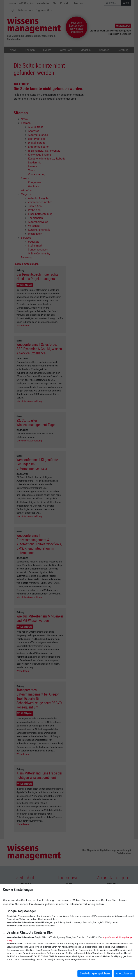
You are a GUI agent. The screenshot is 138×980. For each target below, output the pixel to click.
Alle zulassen (124, 973)
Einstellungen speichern (95, 973)
